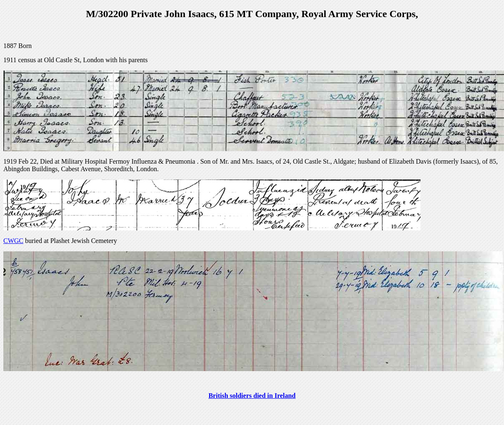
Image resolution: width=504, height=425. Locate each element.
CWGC (13, 241)
